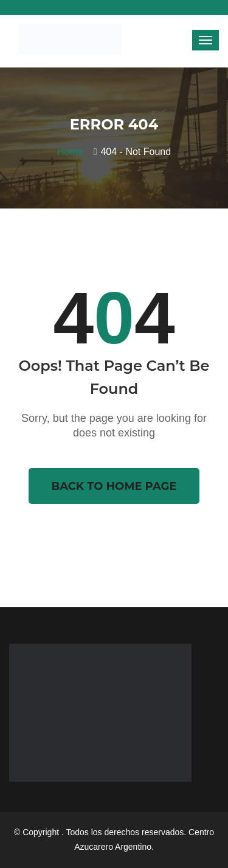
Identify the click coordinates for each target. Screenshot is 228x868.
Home (73, 152)
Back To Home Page (114, 486)
